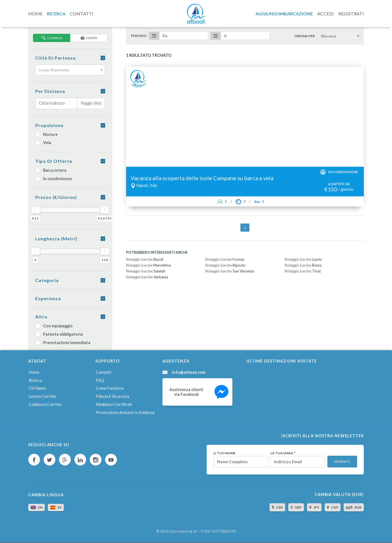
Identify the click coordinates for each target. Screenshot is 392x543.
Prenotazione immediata (63, 343)
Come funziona (110, 388)
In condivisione (54, 179)
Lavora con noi (42, 396)
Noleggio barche (145, 259)
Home (34, 372)
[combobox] (70, 70)
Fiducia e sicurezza (113, 396)
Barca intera (51, 170)
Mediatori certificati (114, 404)
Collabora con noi (45, 404)
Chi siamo (37, 388)
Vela (43, 143)
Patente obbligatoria (59, 334)
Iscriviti (342, 462)
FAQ (100, 380)
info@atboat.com (189, 372)
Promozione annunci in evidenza (125, 412)
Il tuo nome (224, 453)
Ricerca (35, 380)
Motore (46, 134)
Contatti (104, 372)
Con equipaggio (54, 326)
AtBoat (196, 14)
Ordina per (304, 36)
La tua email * (283, 453)
